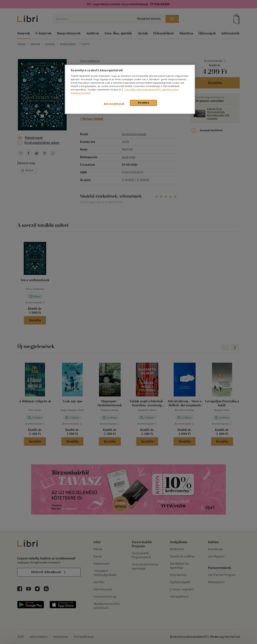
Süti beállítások (114, 104)
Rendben (144, 103)
